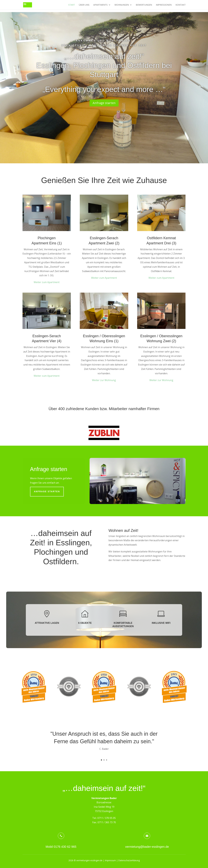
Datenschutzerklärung (129, 860)
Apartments (100, 5)
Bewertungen (144, 5)
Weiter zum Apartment (47, 282)
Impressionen (164, 5)
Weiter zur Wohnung (104, 380)
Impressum (110, 860)
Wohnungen (122, 5)
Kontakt (181, 5)
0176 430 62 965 (65, 847)
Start (72, 5)
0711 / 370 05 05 (107, 818)
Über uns (84, 5)
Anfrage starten (104, 103)
